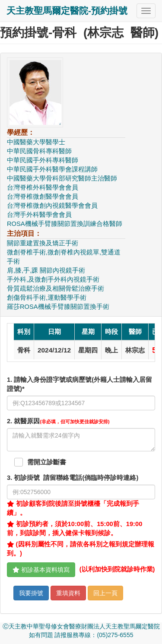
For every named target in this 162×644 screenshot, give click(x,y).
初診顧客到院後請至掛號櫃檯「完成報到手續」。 (73, 508)
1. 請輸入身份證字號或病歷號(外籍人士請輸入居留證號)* (79, 384)
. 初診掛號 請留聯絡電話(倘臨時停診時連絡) (73, 478)
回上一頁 (105, 593)
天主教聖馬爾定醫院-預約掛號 (67, 11)
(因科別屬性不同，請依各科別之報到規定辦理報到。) (81, 549)
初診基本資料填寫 (41, 570)
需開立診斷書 (47, 462)
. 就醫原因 (58, 421)
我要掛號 (31, 593)
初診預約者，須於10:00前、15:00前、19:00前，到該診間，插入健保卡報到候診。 (75, 528)
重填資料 (68, 593)
